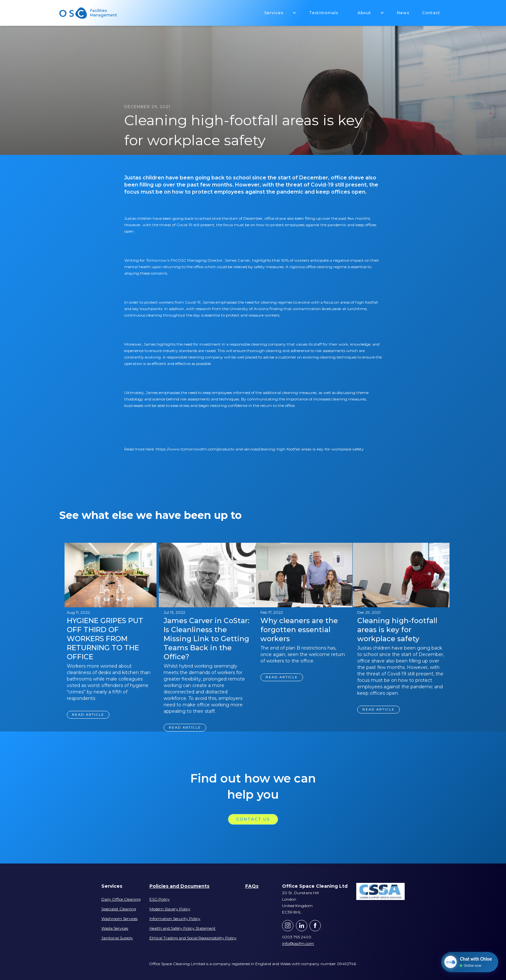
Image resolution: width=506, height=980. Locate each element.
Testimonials (324, 13)
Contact (431, 13)
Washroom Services (119, 919)
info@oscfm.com (298, 943)
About (364, 13)
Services (274, 13)
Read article (88, 715)
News (403, 13)
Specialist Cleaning (119, 909)
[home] (76, 13)
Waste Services (115, 928)
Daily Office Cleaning (121, 899)
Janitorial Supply (117, 938)
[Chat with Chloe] (470, 962)
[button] (277, 13)
